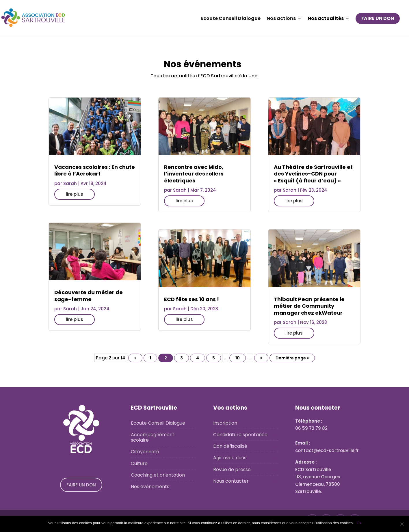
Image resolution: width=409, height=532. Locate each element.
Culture (139, 463)
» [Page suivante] (261, 358)
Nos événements (150, 487)
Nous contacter (231, 481)
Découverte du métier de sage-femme (89, 296)
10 (238, 358)
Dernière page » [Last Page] (292, 358)
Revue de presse (232, 470)
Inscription (225, 423)
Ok (359, 523)
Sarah (70, 183)
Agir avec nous (230, 458)
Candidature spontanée (240, 435)
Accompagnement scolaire (153, 437)
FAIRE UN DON (378, 18)
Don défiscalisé (230, 446)
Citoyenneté (145, 452)
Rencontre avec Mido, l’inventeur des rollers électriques (194, 174)
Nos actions (281, 19)
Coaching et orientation (158, 475)
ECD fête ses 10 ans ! (192, 299)
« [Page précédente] (135, 358)
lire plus (75, 194)
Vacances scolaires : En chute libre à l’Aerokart (95, 170)
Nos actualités (326, 19)
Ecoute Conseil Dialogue (231, 19)
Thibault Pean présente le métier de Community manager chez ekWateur (309, 306)
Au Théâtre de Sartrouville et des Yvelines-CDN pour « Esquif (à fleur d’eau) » (313, 174)
